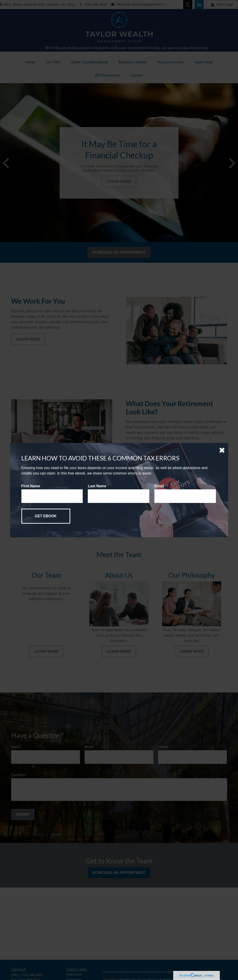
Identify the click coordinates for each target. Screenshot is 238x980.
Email (159, 486)
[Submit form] (46, 516)
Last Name (97, 486)
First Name (31, 486)
